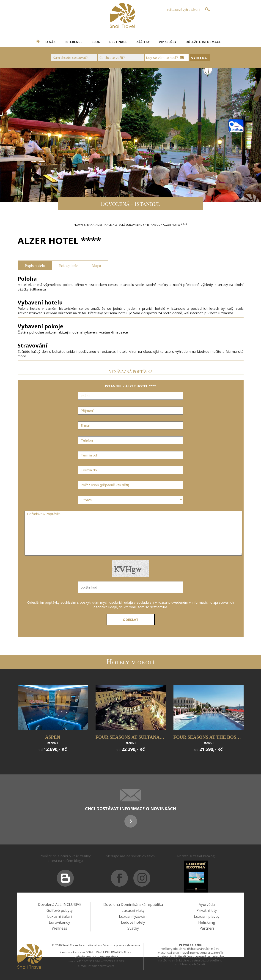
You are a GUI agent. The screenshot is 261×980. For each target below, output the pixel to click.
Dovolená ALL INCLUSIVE (60, 904)
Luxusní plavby (207, 916)
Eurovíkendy (59, 922)
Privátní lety (207, 910)
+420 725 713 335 (113, 961)
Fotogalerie (69, 265)
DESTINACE (118, 42)
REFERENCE (73, 42)
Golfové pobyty (60, 910)
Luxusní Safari (59, 916)
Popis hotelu (35, 265)
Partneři (207, 928)
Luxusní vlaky (133, 910)
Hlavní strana (84, 225)
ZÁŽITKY (143, 42)
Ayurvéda (207, 904)
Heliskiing (207, 922)
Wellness (59, 928)
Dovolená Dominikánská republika (133, 904)
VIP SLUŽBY (168, 42)
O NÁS (50, 42)
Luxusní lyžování (133, 916)
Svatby (133, 928)
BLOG (96, 42)
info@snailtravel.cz (101, 966)
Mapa (97, 265)
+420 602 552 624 (88, 961)
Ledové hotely (133, 922)
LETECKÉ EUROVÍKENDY (129, 225)
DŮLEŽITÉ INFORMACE (203, 42)
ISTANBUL (154, 225)
